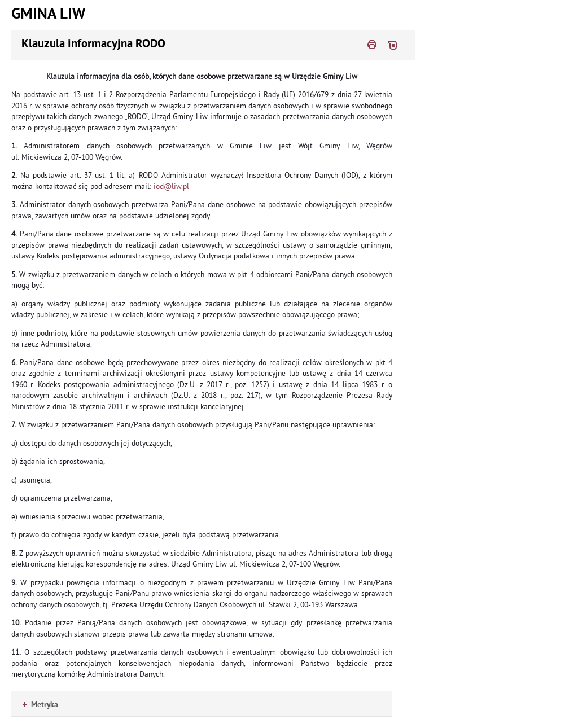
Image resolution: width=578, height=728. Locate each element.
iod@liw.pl (171, 187)
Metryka (40, 705)
